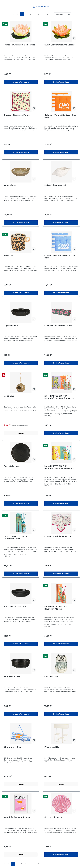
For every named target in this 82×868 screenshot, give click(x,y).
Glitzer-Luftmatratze (55, 817)
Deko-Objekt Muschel (55, 185)
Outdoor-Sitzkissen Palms (17, 115)
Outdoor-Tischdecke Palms (58, 536)
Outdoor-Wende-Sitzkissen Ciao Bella (60, 116)
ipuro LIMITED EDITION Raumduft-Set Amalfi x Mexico (59, 397)
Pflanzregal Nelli (52, 747)
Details (21, 433)
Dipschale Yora (11, 326)
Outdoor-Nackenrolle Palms (58, 326)
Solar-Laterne (51, 677)
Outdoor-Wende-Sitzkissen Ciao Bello (60, 257)
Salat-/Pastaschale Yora (15, 607)
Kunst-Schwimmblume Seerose (19, 45)
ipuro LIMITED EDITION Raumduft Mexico (56, 608)
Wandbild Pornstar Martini (17, 817)
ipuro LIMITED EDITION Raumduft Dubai (16, 538)
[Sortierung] (62, 15)
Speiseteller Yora (12, 466)
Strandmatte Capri (13, 747)
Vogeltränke (10, 185)
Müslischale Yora (12, 677)
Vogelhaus (9, 396)
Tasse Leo (9, 255)
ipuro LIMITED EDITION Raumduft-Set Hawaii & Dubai (59, 467)
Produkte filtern (41, 7)
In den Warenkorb (21, 82)
